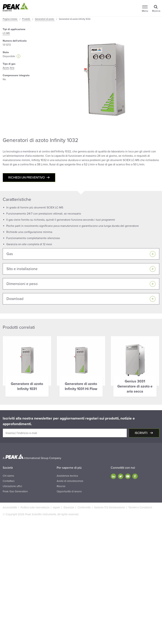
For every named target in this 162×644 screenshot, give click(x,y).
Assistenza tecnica (67, 476)
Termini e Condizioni (140, 507)
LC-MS (6, 33)
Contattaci (9, 481)
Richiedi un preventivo (27, 178)
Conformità (84, 507)
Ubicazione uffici (12, 486)
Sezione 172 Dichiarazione (109, 507)
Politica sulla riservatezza (35, 507)
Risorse (61, 486)
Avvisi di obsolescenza (70, 481)
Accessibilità (10, 507)
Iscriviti (141, 433)
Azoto (6, 68)
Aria (12, 68)
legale (56, 507)
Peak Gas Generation (15, 491)
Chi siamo (8, 476)
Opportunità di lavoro (69, 491)
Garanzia (69, 507)
